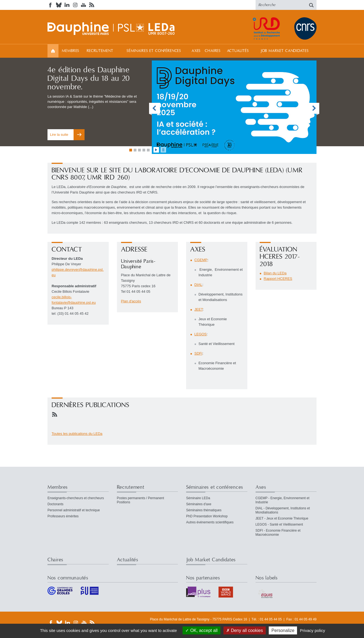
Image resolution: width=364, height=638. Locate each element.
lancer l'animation (156, 150)
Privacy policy (313, 630)
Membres (71, 51)
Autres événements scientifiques (210, 522)
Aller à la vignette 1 (131, 150)
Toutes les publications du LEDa (77, 434)
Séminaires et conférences (154, 51)
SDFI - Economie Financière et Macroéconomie (278, 533)
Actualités (238, 51)
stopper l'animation (163, 150)
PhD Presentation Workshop (207, 516)
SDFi (198, 353)
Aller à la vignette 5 (148, 150)
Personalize (283, 630)
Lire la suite (59, 135)
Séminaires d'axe (199, 504)
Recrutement (100, 51)
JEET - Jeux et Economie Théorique (282, 518)
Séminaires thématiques (204, 510)
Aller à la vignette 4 (144, 150)
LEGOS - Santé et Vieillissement (279, 524)
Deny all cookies (245, 630)
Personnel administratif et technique (74, 510)
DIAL (198, 285)
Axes (196, 51)
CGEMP (201, 260)
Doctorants (55, 504)
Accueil (53, 51)
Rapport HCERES (278, 279)
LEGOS (201, 334)
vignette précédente (155, 109)
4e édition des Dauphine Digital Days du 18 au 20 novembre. (89, 78)
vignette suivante (314, 109)
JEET (198, 309)
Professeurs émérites (63, 516)
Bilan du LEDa (275, 273)
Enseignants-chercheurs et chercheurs (76, 498)
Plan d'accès (131, 301)
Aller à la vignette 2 (135, 150)
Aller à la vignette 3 (139, 150)
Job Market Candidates (285, 51)
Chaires (213, 51)
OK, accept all (201, 630)
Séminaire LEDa (198, 498)
